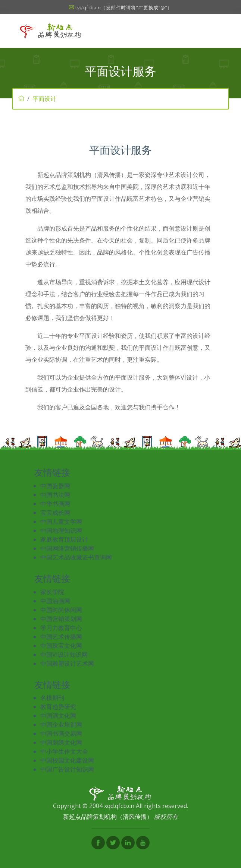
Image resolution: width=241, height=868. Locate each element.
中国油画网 (55, 601)
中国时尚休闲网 (61, 610)
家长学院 (52, 592)
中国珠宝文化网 (61, 646)
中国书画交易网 (61, 734)
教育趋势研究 (58, 707)
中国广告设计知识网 (67, 769)
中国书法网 (55, 495)
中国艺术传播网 (61, 637)
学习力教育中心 (61, 628)
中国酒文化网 (58, 716)
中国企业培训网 (61, 725)
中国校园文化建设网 (67, 760)
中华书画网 (55, 504)
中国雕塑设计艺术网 (67, 663)
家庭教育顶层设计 (64, 539)
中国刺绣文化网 (61, 742)
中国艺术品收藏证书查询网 (76, 557)
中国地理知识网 (61, 530)
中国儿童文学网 (61, 522)
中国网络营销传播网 (67, 548)
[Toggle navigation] (215, 31)
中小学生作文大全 (64, 751)
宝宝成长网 (55, 513)
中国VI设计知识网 (64, 655)
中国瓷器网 (55, 486)
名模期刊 (52, 698)
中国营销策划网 (61, 619)
